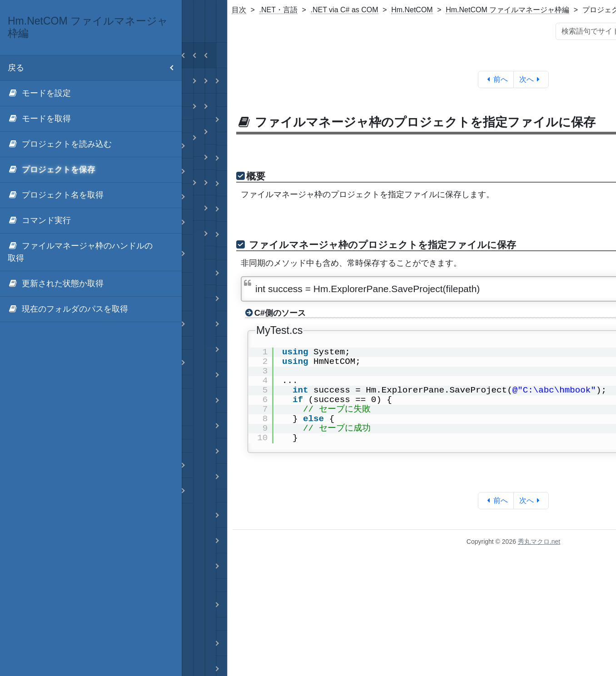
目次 (239, 10)
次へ (531, 79)
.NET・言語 (278, 10)
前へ (496, 79)
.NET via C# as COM (345, 10)
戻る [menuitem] (95, 68)
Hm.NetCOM (412, 10)
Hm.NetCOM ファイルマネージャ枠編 (507, 10)
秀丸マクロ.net (539, 542)
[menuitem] (91, 94)
